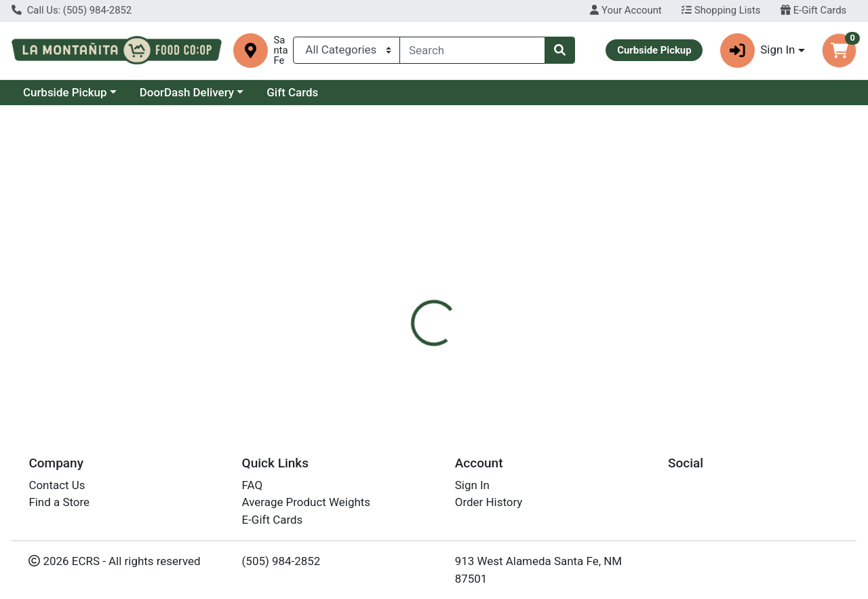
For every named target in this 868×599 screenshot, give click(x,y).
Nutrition (459, 289)
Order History (489, 503)
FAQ (253, 485)
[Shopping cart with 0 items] (839, 51)
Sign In (472, 485)
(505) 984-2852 (281, 561)
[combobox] (472, 50)
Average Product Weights (306, 503)
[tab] (399, 289)
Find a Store (59, 503)
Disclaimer (528, 289)
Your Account (626, 10)
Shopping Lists (721, 10)
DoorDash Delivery (187, 92)
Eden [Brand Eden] (518, 343)
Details (399, 289)
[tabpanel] (615, 357)
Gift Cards (292, 92)
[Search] (472, 50)
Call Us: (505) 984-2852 (72, 10)
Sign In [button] (758, 51)
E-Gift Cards (813, 10)
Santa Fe (280, 51)
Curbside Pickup (65, 92)
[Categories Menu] (347, 50)
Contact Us (57, 485)
